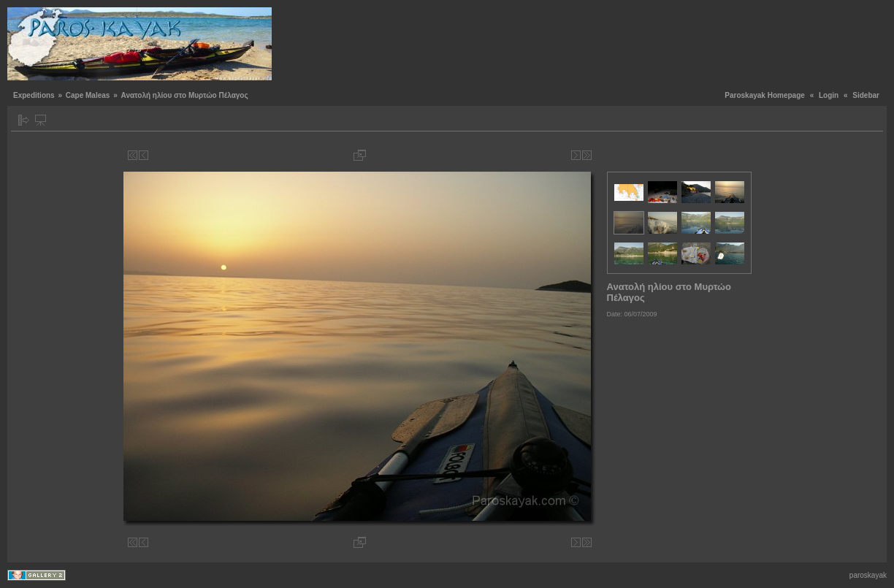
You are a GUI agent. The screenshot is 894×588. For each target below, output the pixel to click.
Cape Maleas (88, 95)
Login (829, 95)
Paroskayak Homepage (765, 95)
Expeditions (34, 95)
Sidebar (866, 95)
